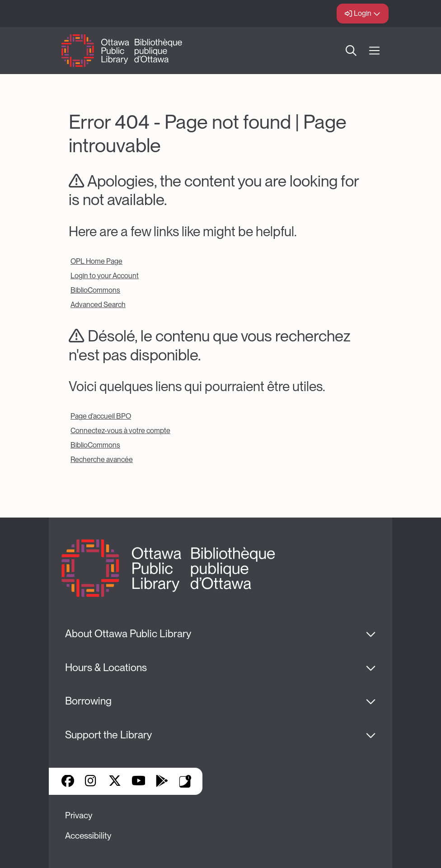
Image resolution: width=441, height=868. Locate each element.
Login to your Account (105, 276)
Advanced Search (98, 305)
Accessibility (88, 836)
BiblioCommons (95, 290)
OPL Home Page (96, 261)
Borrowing (88, 701)
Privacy (79, 815)
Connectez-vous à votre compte (120, 431)
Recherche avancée (102, 460)
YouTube (138, 782)
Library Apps (185, 781)
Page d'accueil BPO (101, 416)
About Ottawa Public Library (128, 634)
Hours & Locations (106, 667)
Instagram (91, 782)
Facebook (68, 782)
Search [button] (351, 51)
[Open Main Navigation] (374, 51)
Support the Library (108, 735)
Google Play (162, 782)
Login (363, 13)
